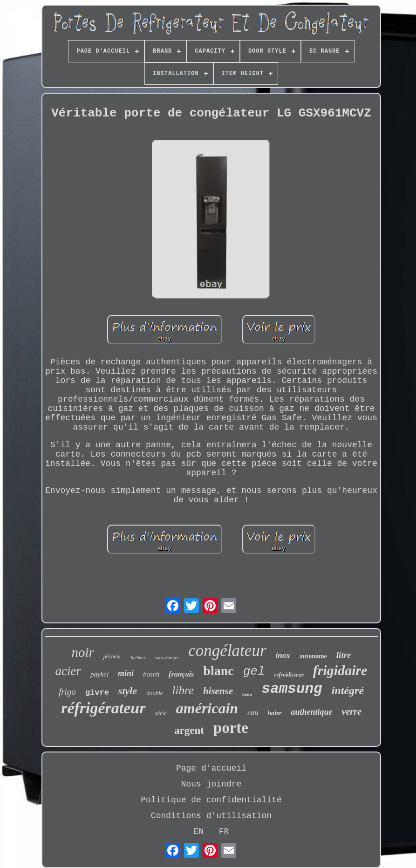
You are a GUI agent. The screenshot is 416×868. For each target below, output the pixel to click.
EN (199, 832)
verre (352, 711)
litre (344, 655)
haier (274, 713)
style (128, 691)
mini (126, 673)
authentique (312, 712)
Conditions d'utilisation (211, 816)
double (154, 693)
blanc (218, 671)
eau (253, 713)
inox (283, 655)
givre (97, 693)
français (181, 674)
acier (68, 671)
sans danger (167, 657)
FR (224, 832)
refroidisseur (289, 675)
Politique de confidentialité (211, 800)
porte (231, 728)
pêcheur (113, 656)
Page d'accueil (211, 768)
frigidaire (340, 670)
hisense (218, 691)
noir (82, 652)
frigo (67, 692)
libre (183, 690)
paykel (99, 674)
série (161, 713)
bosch (151, 674)
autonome (313, 656)
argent (189, 730)
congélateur (227, 651)
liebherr (138, 658)
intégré (348, 690)
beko (247, 694)
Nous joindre (211, 784)
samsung (292, 689)
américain (207, 708)
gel (254, 671)
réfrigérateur (103, 708)
